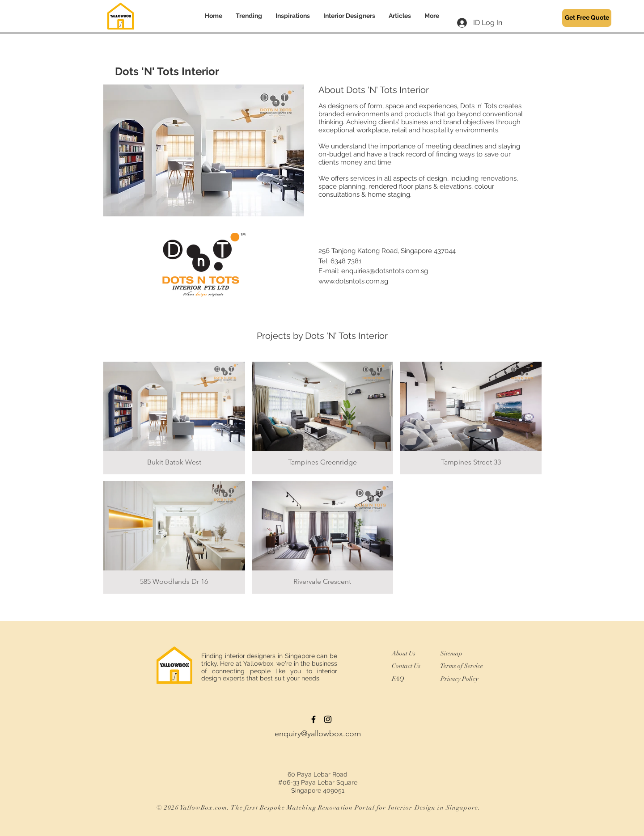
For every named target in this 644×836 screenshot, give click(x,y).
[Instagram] (328, 719)
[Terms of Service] (462, 666)
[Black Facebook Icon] (314, 719)
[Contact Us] (410, 666)
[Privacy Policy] (463, 679)
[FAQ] (401, 679)
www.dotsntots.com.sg (353, 281)
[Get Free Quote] (587, 18)
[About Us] (408, 654)
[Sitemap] (455, 654)
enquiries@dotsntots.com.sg (385, 271)
